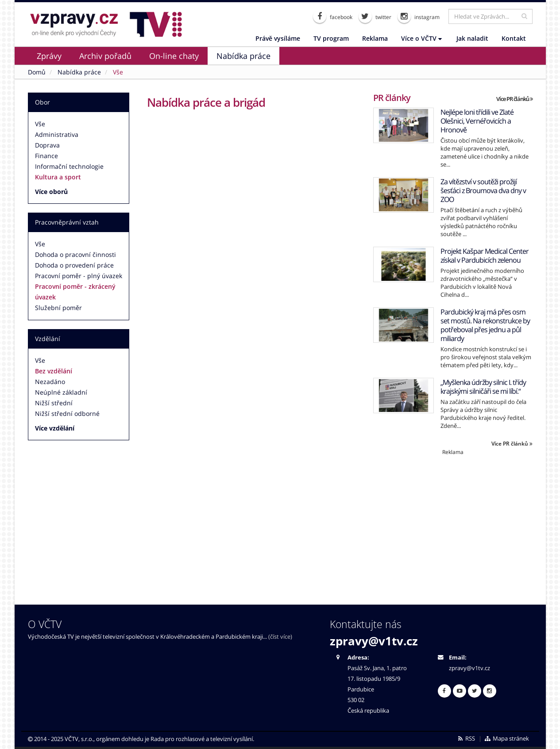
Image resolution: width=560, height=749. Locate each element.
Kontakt (514, 38)
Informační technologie (69, 166)
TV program (331, 38)
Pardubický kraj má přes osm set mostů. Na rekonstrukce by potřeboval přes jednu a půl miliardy (485, 325)
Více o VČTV (421, 38)
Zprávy (49, 56)
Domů (37, 72)
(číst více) (280, 637)
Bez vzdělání (54, 371)
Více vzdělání (55, 428)
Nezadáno (50, 382)
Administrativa (57, 134)
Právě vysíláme (278, 38)
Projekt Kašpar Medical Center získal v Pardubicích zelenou (485, 256)
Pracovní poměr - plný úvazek (79, 276)
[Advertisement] (453, 518)
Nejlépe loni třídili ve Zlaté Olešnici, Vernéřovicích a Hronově (477, 121)
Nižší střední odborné (67, 413)
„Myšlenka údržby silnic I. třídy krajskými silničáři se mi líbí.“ (483, 387)
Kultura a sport (58, 177)
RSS (466, 739)
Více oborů (51, 192)
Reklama (375, 38)
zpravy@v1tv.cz (374, 641)
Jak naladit (472, 38)
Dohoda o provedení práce (74, 265)
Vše (40, 124)
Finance (46, 156)
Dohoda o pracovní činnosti (75, 254)
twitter (375, 16)
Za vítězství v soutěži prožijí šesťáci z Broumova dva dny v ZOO (483, 190)
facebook (333, 16)
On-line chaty (174, 56)
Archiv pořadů (105, 56)
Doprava (47, 145)
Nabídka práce (243, 56)
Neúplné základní (61, 392)
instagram (419, 16)
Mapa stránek (506, 739)
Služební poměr (58, 308)
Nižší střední (54, 403)
